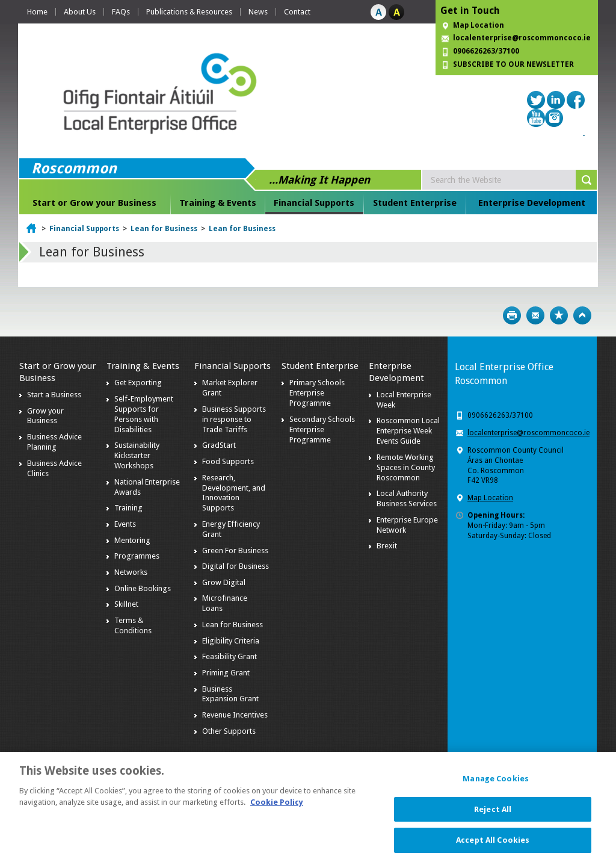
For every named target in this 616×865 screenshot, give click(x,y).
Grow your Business (45, 416)
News (258, 12)
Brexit (387, 546)
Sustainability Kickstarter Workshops (137, 455)
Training (128, 508)
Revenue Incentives (235, 715)
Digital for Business (236, 566)
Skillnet (126, 604)
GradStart (219, 445)
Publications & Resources (189, 12)
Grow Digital (224, 582)
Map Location (479, 25)
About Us (80, 12)
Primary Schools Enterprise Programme (317, 393)
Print (512, 315)
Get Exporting (138, 383)
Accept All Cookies (493, 847)
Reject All (493, 816)
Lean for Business (164, 229)
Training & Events (218, 203)
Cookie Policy (277, 809)
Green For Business (235, 550)
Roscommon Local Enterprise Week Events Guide (408, 431)
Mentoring (132, 540)
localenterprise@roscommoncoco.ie (528, 433)
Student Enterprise (415, 203)
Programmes (137, 556)
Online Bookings (143, 588)
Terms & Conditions (133, 625)
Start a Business (54, 395)
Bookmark (559, 315)
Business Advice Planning (54, 442)
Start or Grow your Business (94, 203)
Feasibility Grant (229, 656)
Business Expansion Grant (230, 694)
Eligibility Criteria (231, 641)
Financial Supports (314, 203)
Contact (297, 12)
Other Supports (229, 731)
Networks (131, 572)
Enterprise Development (532, 203)
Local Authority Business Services (407, 498)
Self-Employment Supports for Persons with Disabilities (144, 414)
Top (582, 315)
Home (37, 12)
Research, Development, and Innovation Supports (234, 493)
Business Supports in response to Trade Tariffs (234, 419)
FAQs (121, 12)
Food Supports (228, 461)
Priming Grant (226, 673)
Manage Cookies (496, 786)
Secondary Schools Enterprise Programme (322, 429)
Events (125, 524)
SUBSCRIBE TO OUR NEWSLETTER (513, 64)
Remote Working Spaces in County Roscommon (406, 467)
